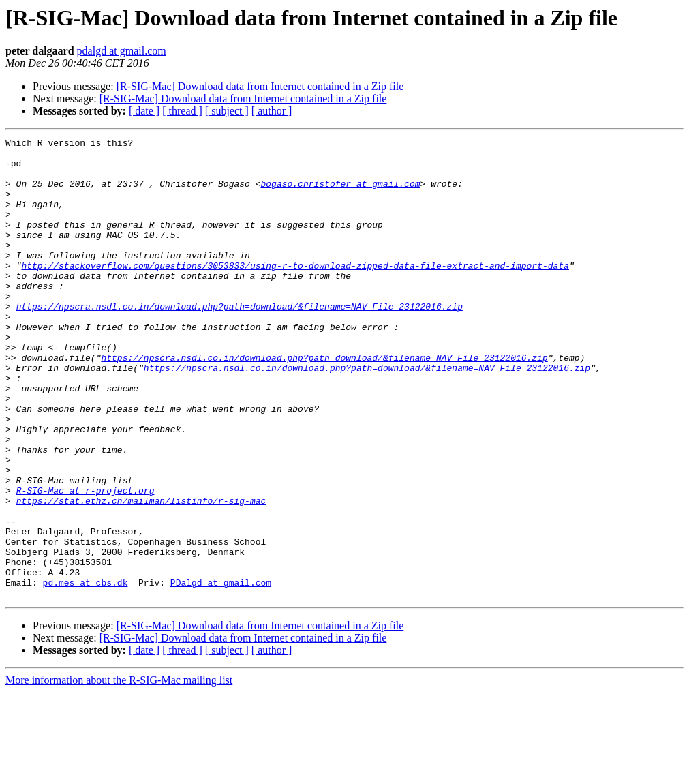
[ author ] (272, 111)
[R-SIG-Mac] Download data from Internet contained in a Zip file (260, 86)
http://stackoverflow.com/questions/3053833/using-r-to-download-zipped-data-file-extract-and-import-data (295, 292)
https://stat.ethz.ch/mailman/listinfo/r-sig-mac (141, 574)
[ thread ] (182, 111)
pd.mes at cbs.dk (86, 672)
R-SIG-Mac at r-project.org (86, 562)
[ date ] (144, 111)
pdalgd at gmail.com (122, 51)
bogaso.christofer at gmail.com (340, 194)
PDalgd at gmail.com (221, 672)
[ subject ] (227, 111)
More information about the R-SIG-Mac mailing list (119, 772)
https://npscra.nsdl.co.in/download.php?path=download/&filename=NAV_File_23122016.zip (240, 341)
